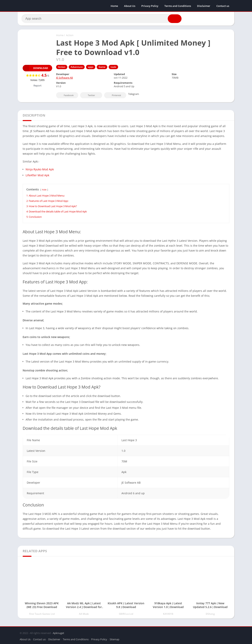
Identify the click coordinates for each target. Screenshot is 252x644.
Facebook (66, 96)
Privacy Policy (150, 6)
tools (113, 68)
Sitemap (114, 639)
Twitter (89, 96)
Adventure (77, 68)
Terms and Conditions (178, 6)
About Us (130, 6)
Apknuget (58, 633)
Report (38, 86)
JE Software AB (64, 78)
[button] (173, 19)
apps (91, 68)
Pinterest (114, 96)
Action (70, 36)
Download (35, 69)
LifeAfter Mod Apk (37, 176)
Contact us (223, 6)
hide (44, 190)
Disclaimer (204, 6)
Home (114, 6)
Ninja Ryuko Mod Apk (40, 170)
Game (102, 68)
